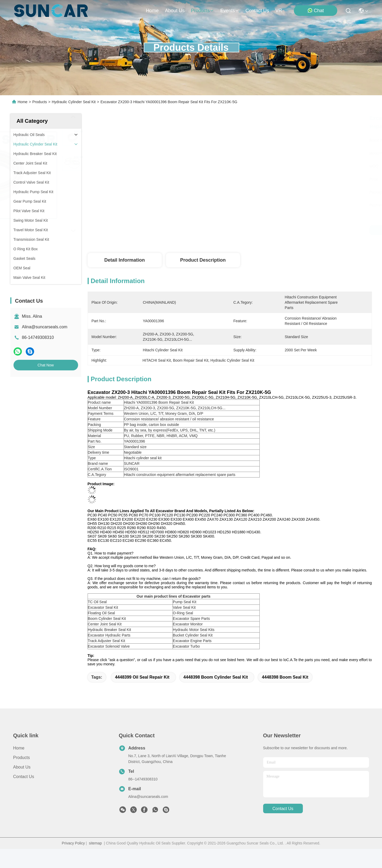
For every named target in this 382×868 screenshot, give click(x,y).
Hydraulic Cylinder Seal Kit (74, 102)
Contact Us (24, 777)
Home (152, 11)
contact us (257, 11)
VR (279, 11)
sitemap (95, 843)
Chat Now (46, 365)
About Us (22, 767)
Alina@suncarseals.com (45, 327)
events (230, 11)
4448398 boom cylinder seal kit (216, 677)
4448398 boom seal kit (285, 677)
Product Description (203, 260)
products (202, 11)
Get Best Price (278, 230)
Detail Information (125, 260)
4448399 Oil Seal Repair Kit (142, 677)
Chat (316, 10)
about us (175, 11)
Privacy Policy (73, 843)
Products (40, 102)
